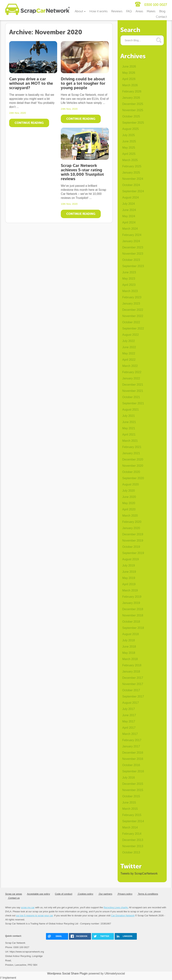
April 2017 (129, 728)
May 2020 (129, 503)
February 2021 (132, 447)
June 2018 (129, 647)
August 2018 (130, 634)
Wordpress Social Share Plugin (68, 973)
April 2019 (129, 584)
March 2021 (130, 441)
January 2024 (131, 241)
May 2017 (129, 721)
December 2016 (133, 753)
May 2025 (129, 148)
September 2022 (133, 328)
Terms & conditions (148, 894)
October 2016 (131, 765)
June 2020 (129, 497)
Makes (151, 11)
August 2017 (130, 703)
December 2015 (133, 784)
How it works (98, 11)
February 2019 (132, 597)
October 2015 (131, 796)
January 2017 (131, 746)
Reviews (117, 11)
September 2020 (133, 478)
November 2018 (133, 615)
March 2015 (130, 809)
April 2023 (129, 285)
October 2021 (131, 397)
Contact (161, 17)
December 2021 (133, 385)
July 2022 (128, 341)
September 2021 (133, 403)
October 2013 (131, 852)
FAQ (129, 11)
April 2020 (129, 509)
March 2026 (130, 85)
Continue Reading (29, 123)
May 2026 (129, 73)
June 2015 (129, 803)
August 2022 (130, 335)
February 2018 (132, 665)
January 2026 (131, 98)
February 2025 (132, 166)
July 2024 (128, 204)
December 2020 (133, 459)
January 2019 (131, 603)
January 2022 (131, 378)
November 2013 (133, 846)
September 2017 (133, 696)
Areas (139, 11)
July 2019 (128, 565)
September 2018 (133, 628)
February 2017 (132, 740)
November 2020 (133, 466)
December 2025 (133, 104)
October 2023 (131, 260)
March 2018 (130, 659)
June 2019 (129, 572)
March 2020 (130, 516)
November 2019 (133, 541)
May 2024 (129, 216)
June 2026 (129, 67)
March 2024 (130, 229)
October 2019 (131, 547)
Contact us (14, 898)
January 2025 (131, 173)
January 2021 (131, 453)
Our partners (105, 894)
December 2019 (133, 534)
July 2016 (128, 778)
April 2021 (129, 435)
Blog (162, 11)
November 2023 (133, 254)
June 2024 (129, 210)
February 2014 (132, 834)
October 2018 (131, 622)
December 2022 (133, 310)
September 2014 (133, 821)
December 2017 (133, 678)
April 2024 (129, 222)
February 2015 (132, 815)
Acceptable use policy (38, 894)
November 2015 (133, 790)
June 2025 (129, 141)
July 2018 (128, 640)
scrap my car (28, 907)
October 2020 (131, 472)
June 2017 (129, 715)
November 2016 (133, 759)
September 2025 (133, 123)
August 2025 (130, 129)
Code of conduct (64, 894)
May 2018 (129, 653)
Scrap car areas (14, 894)
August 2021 (130, 410)
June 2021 (129, 422)
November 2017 (133, 684)
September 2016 (133, 771)
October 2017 (131, 690)
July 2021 (128, 416)
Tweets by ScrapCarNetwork (139, 874)
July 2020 (128, 491)
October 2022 (131, 322)
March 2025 (130, 160)
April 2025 (129, 154)
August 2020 (130, 484)
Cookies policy (85, 894)
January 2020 (131, 528)
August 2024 (130, 197)
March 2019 (130, 590)
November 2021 (133, 391)
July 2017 (128, 709)
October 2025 (131, 116)
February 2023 (132, 297)
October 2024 (131, 185)
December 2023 (133, 247)
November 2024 (133, 179)
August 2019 (130, 559)
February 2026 (132, 91)
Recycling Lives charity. (116, 907)
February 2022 (132, 372)
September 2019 (133, 553)
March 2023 (130, 291)
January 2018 (131, 672)
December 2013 (133, 840)
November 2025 (133, 110)
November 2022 (133, 316)
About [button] (80, 11)
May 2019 (129, 578)
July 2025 (128, 135)
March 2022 (130, 366)
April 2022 (129, 360)
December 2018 (133, 609)
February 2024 (132, 235)
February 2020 (132, 522)
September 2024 (133, 191)
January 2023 (131, 304)
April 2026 (129, 79)
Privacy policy (125, 894)
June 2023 (129, 272)
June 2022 (129, 347)
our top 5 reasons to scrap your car (34, 916)
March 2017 (130, 734)
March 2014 (130, 827)
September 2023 (133, 266)
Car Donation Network (123, 916)
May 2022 (129, 353)
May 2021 (129, 428)
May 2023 (129, 279)
